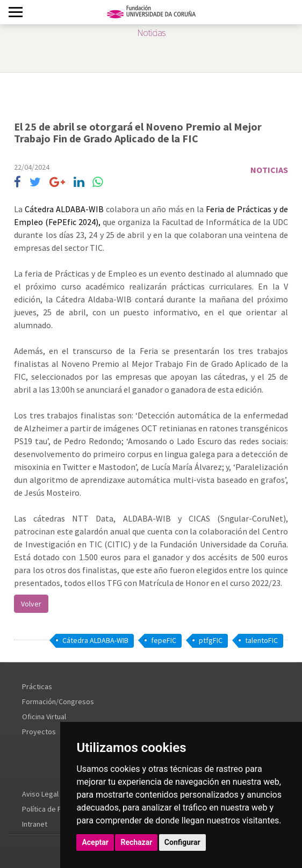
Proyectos (39, 732)
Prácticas (37, 686)
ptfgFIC (211, 640)
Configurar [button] (182, 842)
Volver (31, 604)
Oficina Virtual (44, 717)
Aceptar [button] (95, 842)
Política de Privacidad (57, 809)
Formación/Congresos (58, 701)
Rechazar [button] (136, 842)
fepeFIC (164, 640)
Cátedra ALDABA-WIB (64, 209)
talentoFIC (261, 640)
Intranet (35, 824)
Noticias (269, 170)
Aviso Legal (40, 794)
